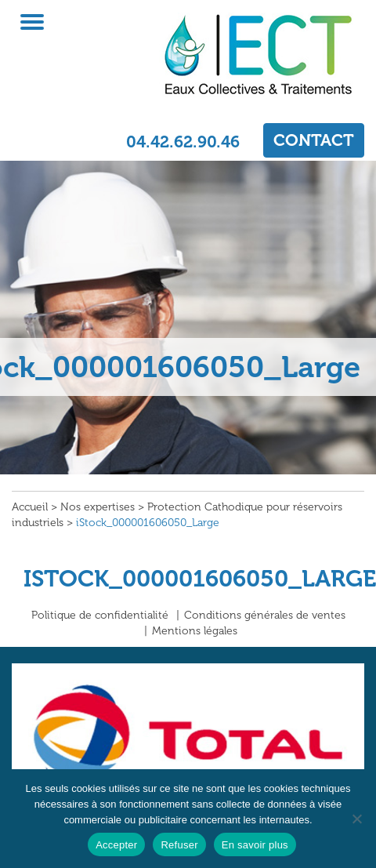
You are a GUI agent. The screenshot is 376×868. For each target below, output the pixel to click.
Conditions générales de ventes (265, 615)
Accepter (116, 845)
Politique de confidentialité (100, 615)
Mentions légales (195, 631)
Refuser (179, 845)
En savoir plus (255, 845)
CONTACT (314, 140)
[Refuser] (356, 819)
